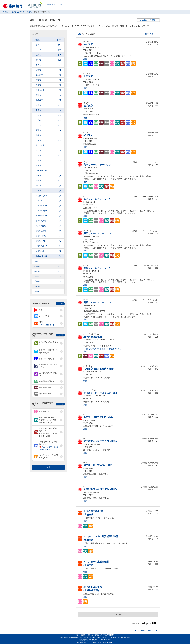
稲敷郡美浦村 (49, 231)
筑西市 (49, 155)
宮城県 (48, 261)
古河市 (49, 60)
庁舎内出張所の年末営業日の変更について (103, 349)
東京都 (48, 286)
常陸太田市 (49, 90)
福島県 (48, 266)
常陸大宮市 (49, 145)
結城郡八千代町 (49, 246)
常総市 (49, 85)
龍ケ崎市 (49, 75)
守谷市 (49, 140)
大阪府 (48, 291)
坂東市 (49, 161)
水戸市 (49, 45)
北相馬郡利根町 (49, 256)
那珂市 (49, 150)
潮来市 (49, 135)
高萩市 (49, 95)
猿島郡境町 (49, 251)
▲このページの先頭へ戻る (146, 631)
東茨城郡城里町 (49, 216)
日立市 (49, 50)
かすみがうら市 (49, 171)
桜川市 (49, 176)
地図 (85, 59)
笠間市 (49, 105)
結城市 (49, 70)
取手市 (49, 110)
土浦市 (49, 55)
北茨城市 (49, 100)
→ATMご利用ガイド (47, 325)
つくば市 (49, 120)
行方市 (49, 186)
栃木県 (48, 271)
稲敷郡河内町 (49, 241)
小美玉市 (49, 201)
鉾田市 (49, 191)
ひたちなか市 (49, 125)
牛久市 (49, 115)
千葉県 (48, 281)
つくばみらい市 (49, 196)
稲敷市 (49, 165)
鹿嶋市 (49, 130)
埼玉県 (48, 276)
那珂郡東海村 (49, 221)
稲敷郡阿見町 (49, 236)
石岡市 (49, 65)
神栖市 (49, 181)
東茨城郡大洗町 (49, 211)
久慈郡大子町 (49, 226)
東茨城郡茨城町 (49, 206)
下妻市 (49, 80)
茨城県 (48, 40)
